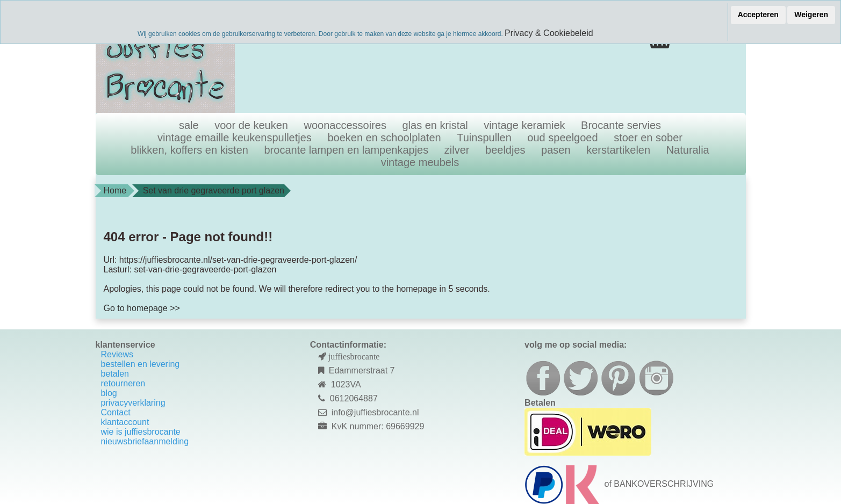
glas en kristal (435, 125)
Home (115, 190)
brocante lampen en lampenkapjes (346, 150)
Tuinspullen (484, 138)
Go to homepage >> (142, 308)
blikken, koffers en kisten (189, 150)
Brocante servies (621, 125)
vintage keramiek (524, 125)
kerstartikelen (618, 150)
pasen (556, 150)
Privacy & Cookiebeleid (549, 33)
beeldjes (505, 150)
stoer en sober (648, 138)
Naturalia (688, 150)
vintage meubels (420, 162)
